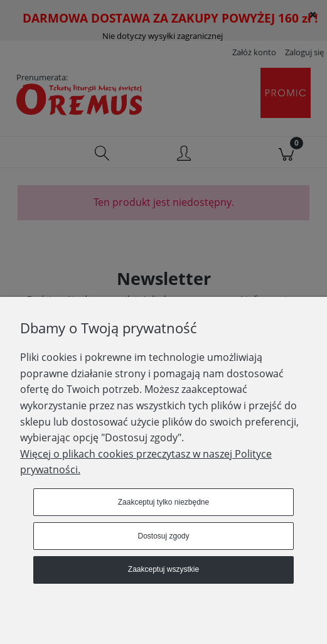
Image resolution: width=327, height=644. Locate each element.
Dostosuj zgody (163, 536)
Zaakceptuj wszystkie (163, 569)
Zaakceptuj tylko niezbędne (163, 502)
